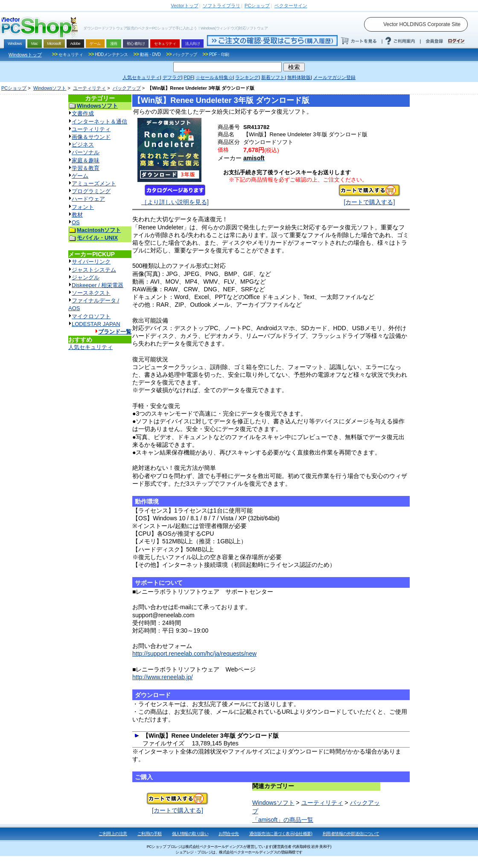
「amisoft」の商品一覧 (283, 820)
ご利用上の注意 (113, 834)
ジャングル (86, 277)
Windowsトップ (25, 55)
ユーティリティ (89, 88)
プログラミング (91, 191)
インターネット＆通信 (99, 122)
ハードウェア (88, 199)
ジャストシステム (94, 270)
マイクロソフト (91, 316)
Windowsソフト (50, 88)
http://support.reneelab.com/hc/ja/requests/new (194, 654)
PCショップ (14, 88)
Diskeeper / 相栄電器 (98, 285)
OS (76, 222)
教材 (77, 215)
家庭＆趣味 (86, 160)
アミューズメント (94, 183)
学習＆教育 (86, 168)
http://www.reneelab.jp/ (163, 677)
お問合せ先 (229, 834)
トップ (184, 6)
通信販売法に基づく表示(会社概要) (281, 834)
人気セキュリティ (90, 347)
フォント (83, 207)
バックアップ (127, 88)
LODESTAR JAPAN (96, 324)
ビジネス (83, 145)
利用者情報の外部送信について (351, 834)
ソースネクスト (91, 293)
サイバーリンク (91, 262)
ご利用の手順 (150, 834)
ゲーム (80, 176)
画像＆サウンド (91, 137)
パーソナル (86, 152)
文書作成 (83, 113)
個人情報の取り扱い (190, 834)
